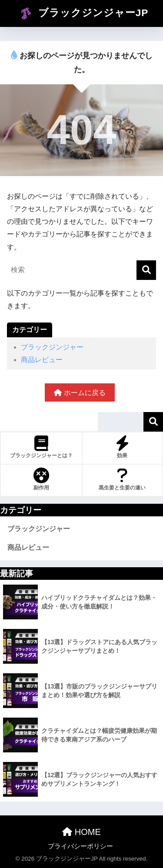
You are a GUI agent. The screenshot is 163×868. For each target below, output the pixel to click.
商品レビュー (42, 360)
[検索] (146, 270)
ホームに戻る (80, 393)
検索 (153, 422)
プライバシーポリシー (80, 846)
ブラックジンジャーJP (83, 13)
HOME (81, 832)
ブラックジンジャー (52, 347)
